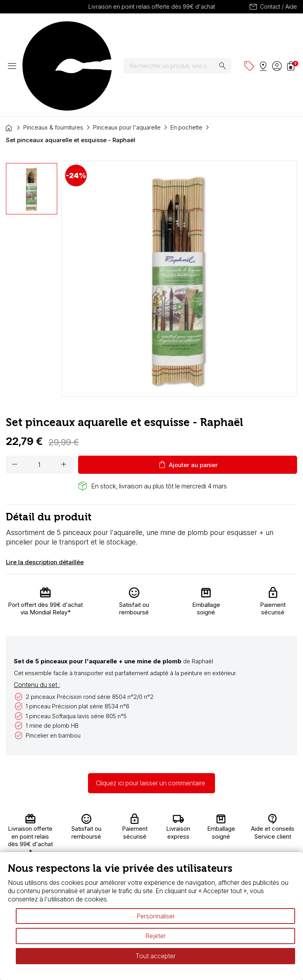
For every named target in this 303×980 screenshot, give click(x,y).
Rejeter (155, 936)
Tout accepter (155, 956)
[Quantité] (39, 395)
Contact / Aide (273, 7)
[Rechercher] (182, 31)
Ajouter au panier (188, 395)
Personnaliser (156, 916)
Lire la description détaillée (45, 493)
